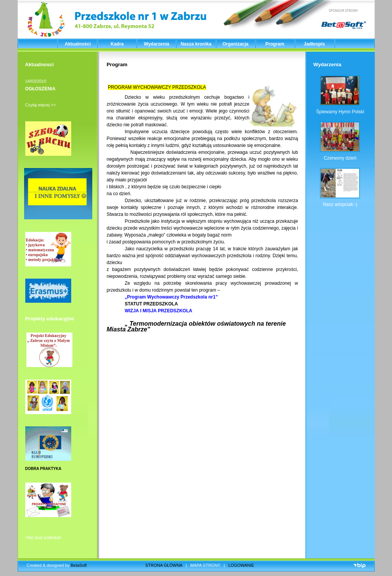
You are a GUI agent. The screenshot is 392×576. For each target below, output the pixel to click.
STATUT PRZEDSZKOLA (153, 304)
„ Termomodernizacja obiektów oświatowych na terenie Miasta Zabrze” (196, 326)
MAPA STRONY (205, 565)
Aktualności (78, 44)
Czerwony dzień (340, 158)
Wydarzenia (157, 44)
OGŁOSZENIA (40, 89)
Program (275, 44)
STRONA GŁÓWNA (164, 565)
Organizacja (235, 44)
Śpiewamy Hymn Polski (340, 112)
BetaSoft (78, 565)
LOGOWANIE (241, 565)
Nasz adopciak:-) (340, 204)
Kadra (117, 44)
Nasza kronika (196, 44)
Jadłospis (314, 44)
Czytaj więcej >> (41, 105)
